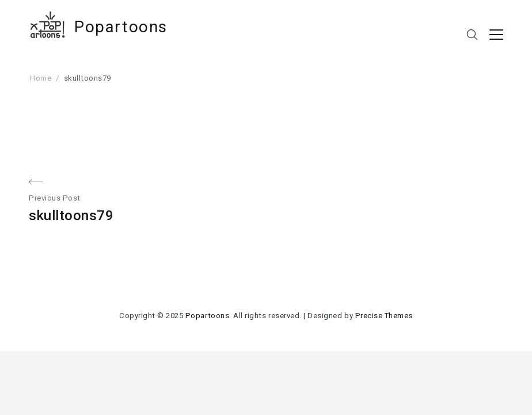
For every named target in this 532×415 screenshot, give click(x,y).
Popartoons (121, 27)
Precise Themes (384, 316)
